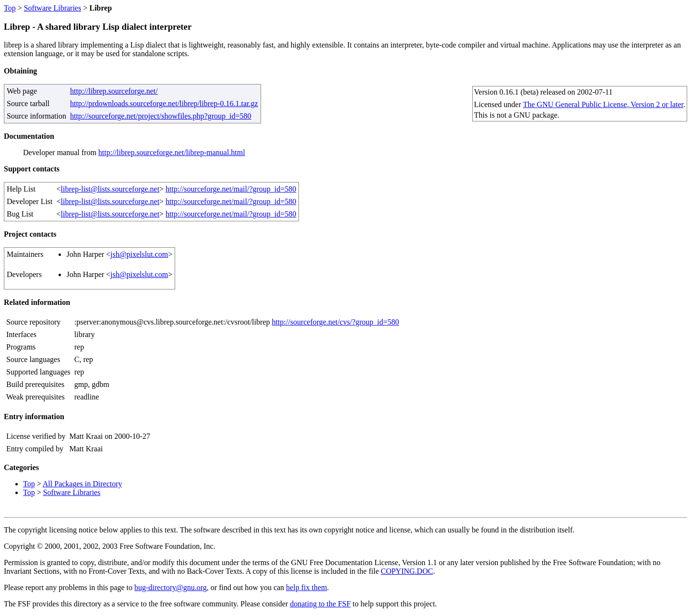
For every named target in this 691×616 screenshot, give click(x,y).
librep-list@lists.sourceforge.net (110, 189)
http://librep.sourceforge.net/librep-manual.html (172, 152)
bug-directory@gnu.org (171, 587)
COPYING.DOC (407, 571)
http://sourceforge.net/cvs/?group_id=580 (335, 322)
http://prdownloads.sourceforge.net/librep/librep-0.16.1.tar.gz (164, 103)
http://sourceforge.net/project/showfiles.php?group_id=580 (161, 116)
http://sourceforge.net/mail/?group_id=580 (231, 189)
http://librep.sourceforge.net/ (114, 91)
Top (10, 8)
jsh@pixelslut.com (139, 254)
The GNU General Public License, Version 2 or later (603, 104)
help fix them (306, 587)
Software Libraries (53, 8)
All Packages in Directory (83, 484)
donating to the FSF (320, 604)
